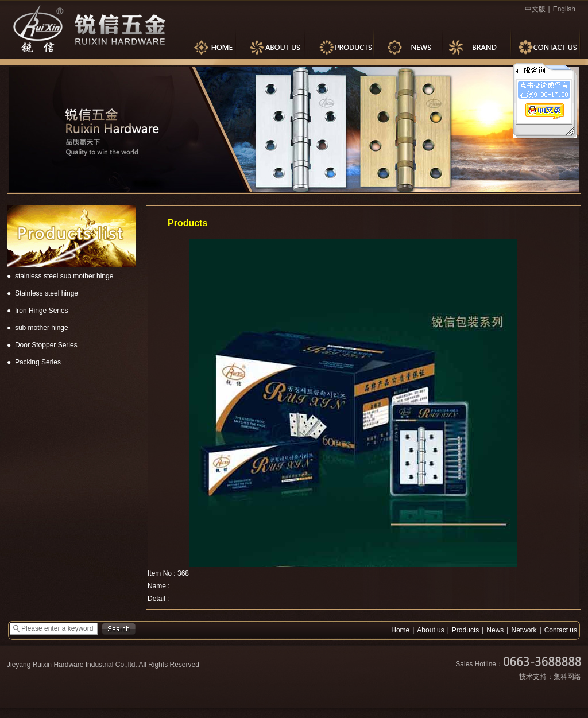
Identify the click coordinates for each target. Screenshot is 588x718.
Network (524, 630)
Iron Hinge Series (42, 311)
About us (430, 630)
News (495, 630)
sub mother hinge (42, 328)
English (564, 9)
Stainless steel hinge (47, 293)
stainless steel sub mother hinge (64, 276)
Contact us (561, 630)
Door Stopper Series (46, 345)
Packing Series (38, 362)
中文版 (535, 9)
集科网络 (567, 677)
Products (465, 630)
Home (400, 630)
